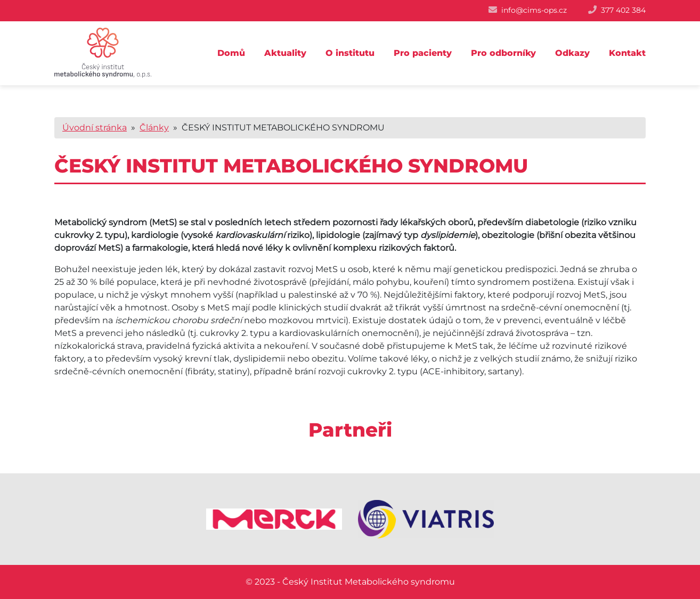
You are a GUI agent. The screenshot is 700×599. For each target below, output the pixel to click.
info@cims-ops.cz (534, 10)
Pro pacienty (423, 53)
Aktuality (285, 53)
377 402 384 (623, 10)
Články (154, 128)
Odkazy (572, 53)
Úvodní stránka (95, 128)
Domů (231, 53)
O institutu (350, 53)
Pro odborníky (503, 53)
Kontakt (627, 53)
